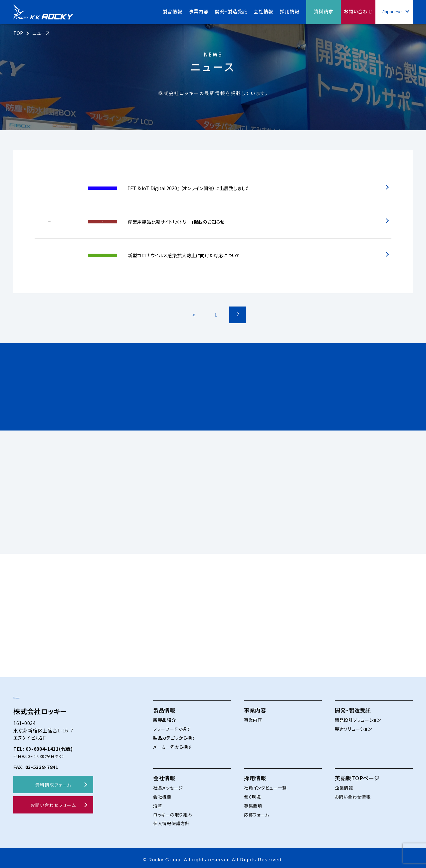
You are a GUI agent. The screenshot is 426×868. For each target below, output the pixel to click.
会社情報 (164, 774)
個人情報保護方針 (171, 820)
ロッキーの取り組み (173, 811)
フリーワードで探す (172, 725)
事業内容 (255, 706)
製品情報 (164, 706)
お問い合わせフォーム (53, 815)
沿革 (158, 802)
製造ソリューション (353, 725)
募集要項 (253, 802)
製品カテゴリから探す (175, 734)
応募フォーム (256, 811)
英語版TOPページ (357, 774)
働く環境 (252, 793)
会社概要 (162, 793)
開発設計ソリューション (358, 716)
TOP (18, 33)
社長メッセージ (168, 784)
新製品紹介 (165, 716)
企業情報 (344, 784)
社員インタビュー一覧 (265, 784)
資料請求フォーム (53, 794)
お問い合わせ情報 (353, 793)
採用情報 (255, 774)
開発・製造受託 (353, 706)
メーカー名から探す (173, 743)
